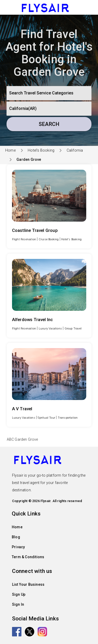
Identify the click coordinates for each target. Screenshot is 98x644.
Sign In (18, 604)
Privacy (18, 547)
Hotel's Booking (41, 150)
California (75, 150)
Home (10, 150)
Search (49, 124)
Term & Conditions (28, 557)
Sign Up (19, 594)
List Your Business (28, 584)
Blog (16, 537)
